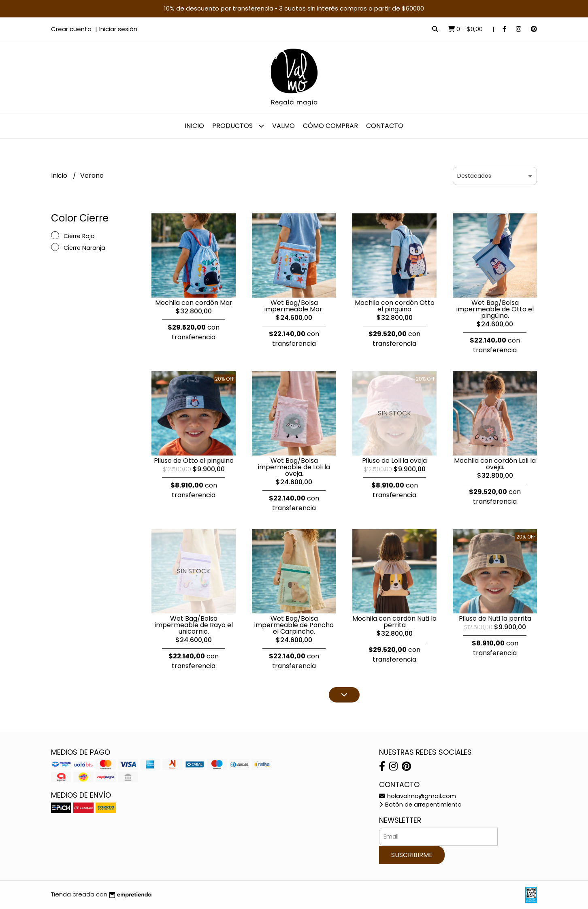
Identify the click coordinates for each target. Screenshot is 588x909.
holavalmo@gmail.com (418, 796)
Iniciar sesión (118, 29)
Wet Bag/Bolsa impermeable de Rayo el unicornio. (194, 625)
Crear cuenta (71, 29)
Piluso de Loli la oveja (394, 461)
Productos (238, 126)
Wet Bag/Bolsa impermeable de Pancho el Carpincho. (294, 625)
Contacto (385, 126)
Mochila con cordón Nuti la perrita (394, 622)
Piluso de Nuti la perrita (495, 618)
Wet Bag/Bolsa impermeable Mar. (294, 306)
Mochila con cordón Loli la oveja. (495, 464)
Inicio (194, 126)
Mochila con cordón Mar (194, 303)
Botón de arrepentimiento (420, 805)
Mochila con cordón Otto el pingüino (395, 306)
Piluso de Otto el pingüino (194, 461)
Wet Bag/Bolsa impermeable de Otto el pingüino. (495, 309)
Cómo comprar (330, 126)
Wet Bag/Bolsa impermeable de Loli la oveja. (294, 467)
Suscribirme (412, 855)
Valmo (283, 126)
